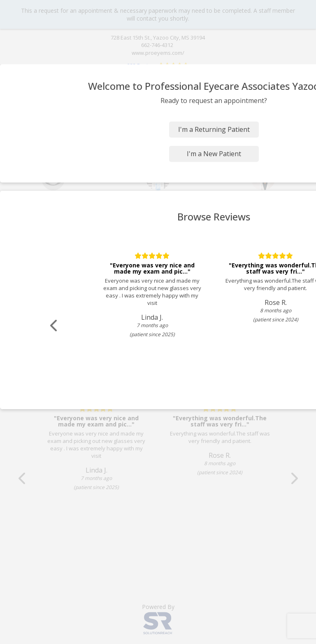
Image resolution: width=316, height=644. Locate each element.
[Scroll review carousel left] (56, 326)
